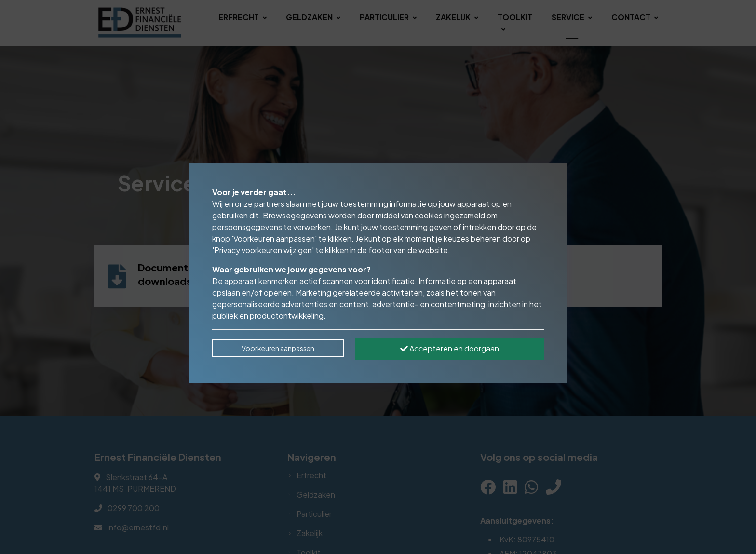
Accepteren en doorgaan (450, 348)
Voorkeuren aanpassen (278, 348)
